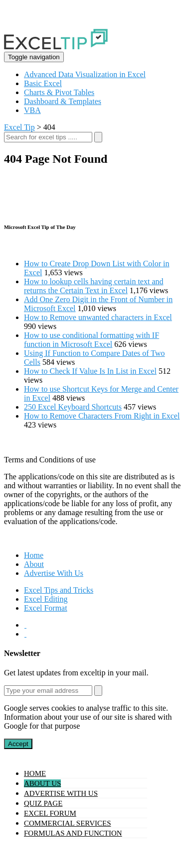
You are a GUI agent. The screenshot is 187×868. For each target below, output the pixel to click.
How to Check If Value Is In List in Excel (90, 371)
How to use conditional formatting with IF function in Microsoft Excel (92, 340)
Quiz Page (43, 803)
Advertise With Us (54, 573)
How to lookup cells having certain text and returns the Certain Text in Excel (93, 286)
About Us (42, 783)
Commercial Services (68, 823)
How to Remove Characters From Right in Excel (102, 416)
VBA (32, 110)
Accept (18, 744)
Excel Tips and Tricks (59, 590)
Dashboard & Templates (63, 101)
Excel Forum (50, 813)
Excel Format (46, 608)
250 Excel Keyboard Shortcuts (73, 407)
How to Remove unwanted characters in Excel (98, 317)
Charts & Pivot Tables (59, 92)
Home (34, 555)
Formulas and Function (73, 833)
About (34, 564)
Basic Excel (43, 83)
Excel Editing (46, 599)
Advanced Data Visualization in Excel (85, 74)
